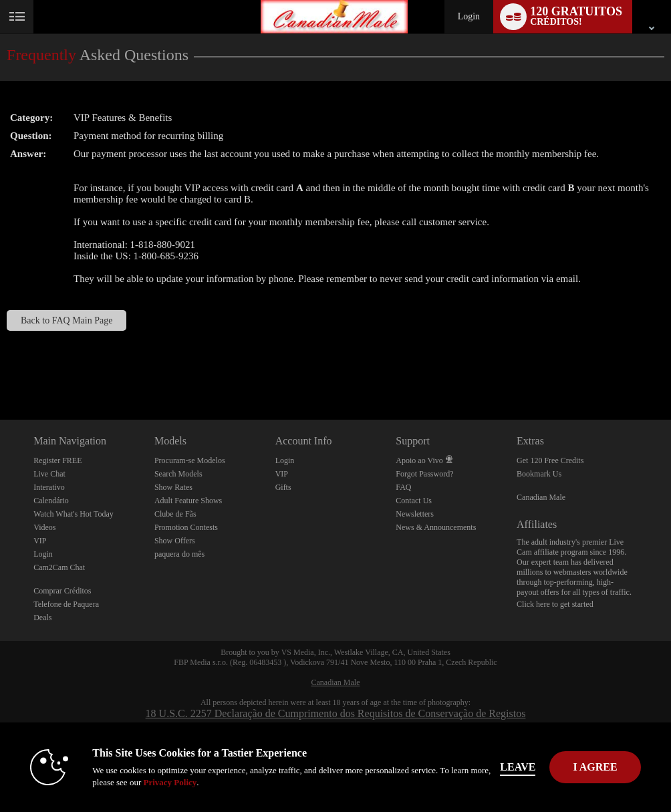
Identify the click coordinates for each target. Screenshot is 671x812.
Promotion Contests (186, 527)
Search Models (178, 474)
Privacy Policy (170, 782)
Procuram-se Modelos (190, 460)
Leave (518, 767)
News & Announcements (436, 527)
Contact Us (414, 501)
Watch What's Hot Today (74, 514)
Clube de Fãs (175, 514)
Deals (42, 618)
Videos (44, 527)
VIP (40, 541)
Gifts (283, 487)
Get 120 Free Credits (550, 460)
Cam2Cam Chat (59, 567)
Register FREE (57, 460)
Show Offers (175, 541)
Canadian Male (541, 497)
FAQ (403, 487)
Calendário (51, 501)
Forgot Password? (424, 474)
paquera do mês (179, 554)
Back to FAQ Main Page (66, 320)
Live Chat (49, 474)
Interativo (49, 487)
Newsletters (415, 514)
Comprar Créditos (62, 591)
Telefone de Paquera (66, 604)
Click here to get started (555, 604)
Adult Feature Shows (188, 501)
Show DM (0, 370)
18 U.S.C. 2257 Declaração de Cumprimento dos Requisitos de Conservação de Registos (336, 713)
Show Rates (173, 487)
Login (469, 16)
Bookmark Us (539, 474)
